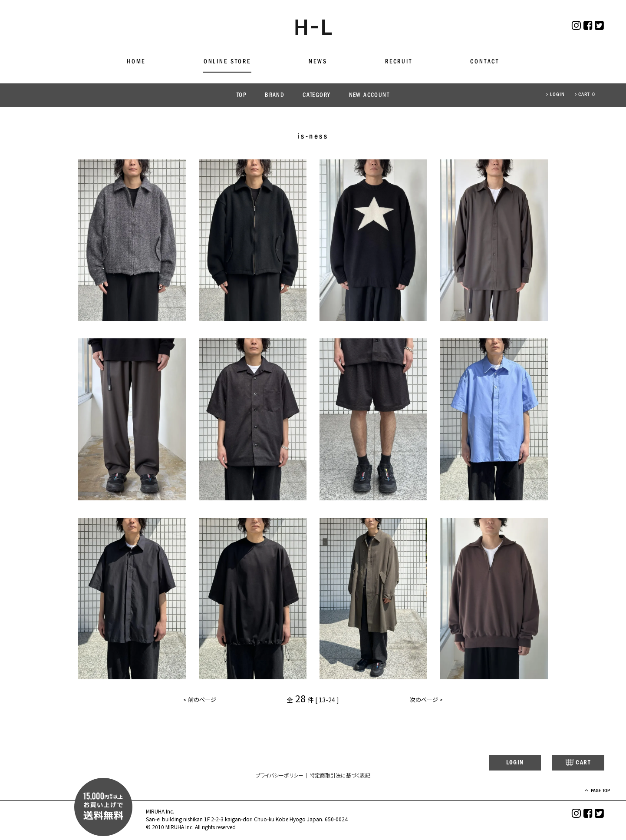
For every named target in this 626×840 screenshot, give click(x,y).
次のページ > (425, 701)
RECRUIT (399, 62)
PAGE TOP (591, 792)
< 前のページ (201, 701)
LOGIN (555, 95)
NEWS (318, 62)
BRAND (275, 95)
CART (572, 763)
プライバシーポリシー (280, 776)
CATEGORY (316, 95)
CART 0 (585, 95)
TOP (242, 95)
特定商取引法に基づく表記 (340, 776)
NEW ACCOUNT (369, 95)
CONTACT (485, 62)
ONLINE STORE (227, 62)
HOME (136, 62)
